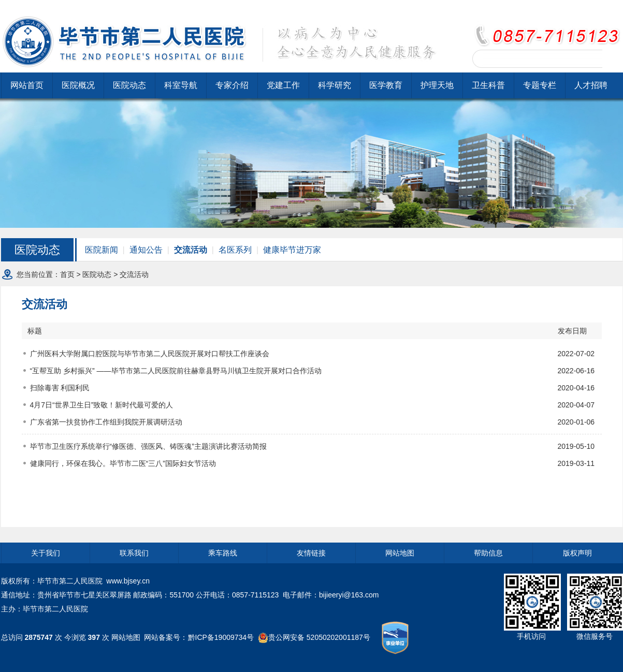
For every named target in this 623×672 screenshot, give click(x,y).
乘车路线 (223, 553)
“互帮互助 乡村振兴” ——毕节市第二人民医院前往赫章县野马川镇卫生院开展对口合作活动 (176, 371)
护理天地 (437, 85)
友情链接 (311, 553)
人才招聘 (591, 85)
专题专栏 (540, 85)
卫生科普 (488, 85)
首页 (67, 274)
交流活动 (191, 250)
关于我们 (46, 553)
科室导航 (181, 85)
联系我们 (134, 553)
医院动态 (129, 85)
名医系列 (235, 250)
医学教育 (386, 85)
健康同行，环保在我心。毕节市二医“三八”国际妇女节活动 (123, 463)
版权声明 (577, 553)
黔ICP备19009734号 (221, 637)
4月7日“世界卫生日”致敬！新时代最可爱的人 (102, 405)
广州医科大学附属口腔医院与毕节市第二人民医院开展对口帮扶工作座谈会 (150, 354)
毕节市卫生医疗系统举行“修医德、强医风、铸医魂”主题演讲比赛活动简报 (148, 446)
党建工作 (283, 85)
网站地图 (400, 553)
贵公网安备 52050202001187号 (319, 637)
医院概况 (78, 85)
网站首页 (27, 85)
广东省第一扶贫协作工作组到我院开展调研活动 (106, 422)
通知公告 (146, 250)
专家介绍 (232, 85)
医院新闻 (102, 250)
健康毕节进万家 (292, 250)
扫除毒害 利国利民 (60, 388)
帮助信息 (488, 553)
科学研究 (335, 85)
